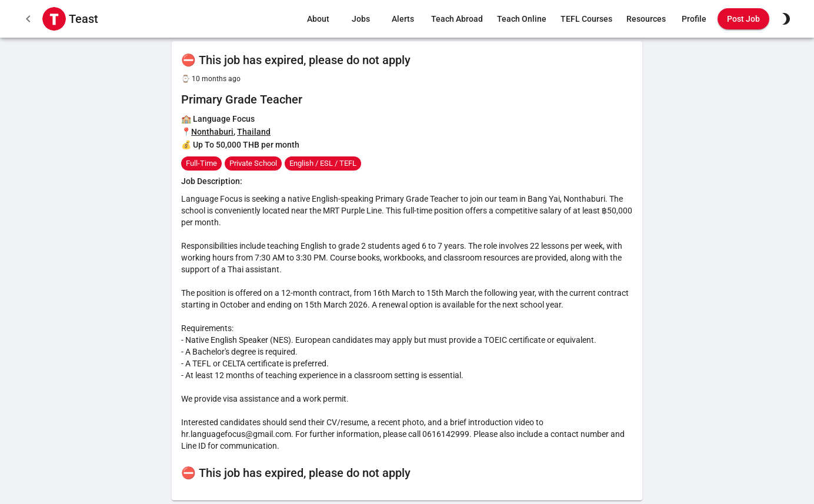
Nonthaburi (212, 132)
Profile (694, 19)
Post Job (743, 19)
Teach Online (522, 19)
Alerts (403, 19)
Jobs (361, 19)
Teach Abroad (457, 19)
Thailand (254, 132)
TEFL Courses (586, 19)
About (318, 19)
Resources (646, 19)
